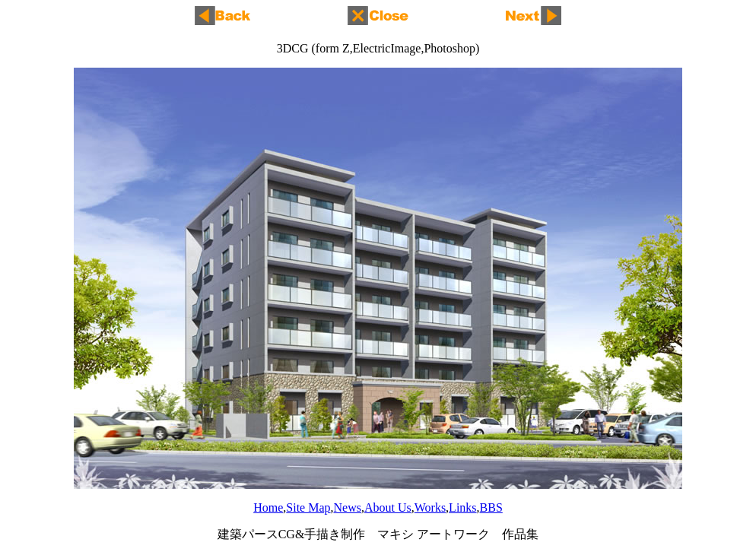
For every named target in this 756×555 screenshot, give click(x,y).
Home (268, 507)
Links (462, 507)
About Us (388, 507)
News (348, 507)
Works (430, 507)
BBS (491, 507)
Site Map (308, 507)
